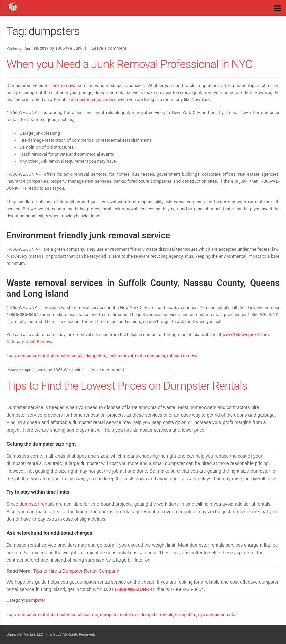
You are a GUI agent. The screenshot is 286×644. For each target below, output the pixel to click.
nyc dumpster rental (218, 614)
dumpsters (96, 356)
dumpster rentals (67, 356)
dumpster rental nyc (119, 614)
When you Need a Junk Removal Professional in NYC (130, 64)
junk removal (64, 86)
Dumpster (36, 600)
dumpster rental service (93, 100)
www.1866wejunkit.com (245, 335)
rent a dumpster (150, 356)
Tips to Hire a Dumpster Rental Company (76, 571)
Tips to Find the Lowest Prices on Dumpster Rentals (127, 386)
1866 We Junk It (70, 48)
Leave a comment (109, 48)
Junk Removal (40, 342)
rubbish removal (183, 356)
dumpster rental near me (74, 614)
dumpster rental (33, 356)
